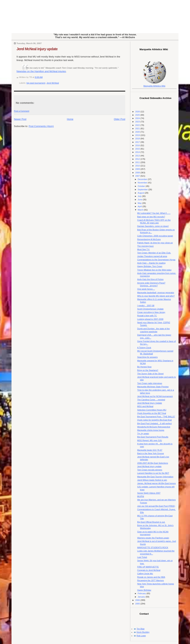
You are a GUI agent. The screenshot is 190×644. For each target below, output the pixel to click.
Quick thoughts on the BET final (152, 413)
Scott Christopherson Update (150, 309)
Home (70, 119)
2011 (138, 162)
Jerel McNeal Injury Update (150, 403)
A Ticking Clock (144, 348)
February (142, 593)
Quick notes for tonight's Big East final (155, 420)
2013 (138, 156)
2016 (138, 145)
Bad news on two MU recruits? (151, 217)
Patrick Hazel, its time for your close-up (155, 243)
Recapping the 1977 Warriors (151, 580)
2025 (138, 115)
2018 (138, 139)
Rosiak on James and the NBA (151, 577)
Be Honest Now (144, 367)
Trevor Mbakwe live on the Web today (154, 270)
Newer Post (20, 119)
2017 (138, 142)
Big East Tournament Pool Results (153, 437)
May (140, 203)
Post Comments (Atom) (41, 126)
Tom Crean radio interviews (150, 383)
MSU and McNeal (145, 406)
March (141, 210)
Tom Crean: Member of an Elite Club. (154, 253)
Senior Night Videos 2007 (149, 493)
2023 (138, 122)
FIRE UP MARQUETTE (148, 567)
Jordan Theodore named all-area (152, 256)
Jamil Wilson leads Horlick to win (152, 480)
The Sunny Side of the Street (150, 374)
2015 (138, 149)
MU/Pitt (141, 496)
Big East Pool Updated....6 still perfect (154, 423)
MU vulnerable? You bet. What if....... (154, 213)
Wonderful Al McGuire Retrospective (154, 427)
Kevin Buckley (143, 632)
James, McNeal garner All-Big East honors (157, 483)
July (140, 196)
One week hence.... (146, 289)
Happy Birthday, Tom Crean (150, 266)
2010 (138, 166)
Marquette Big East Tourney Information (155, 477)
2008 (138, 173)
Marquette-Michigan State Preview (153, 387)
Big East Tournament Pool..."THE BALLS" (156, 417)
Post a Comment (22, 111)
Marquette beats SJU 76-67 (150, 450)
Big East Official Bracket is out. (151, 522)
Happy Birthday (144, 590)
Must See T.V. (144, 249)
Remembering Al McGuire (149, 239)
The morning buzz (145, 246)
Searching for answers (148, 357)
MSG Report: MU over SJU (150, 440)
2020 (138, 132)
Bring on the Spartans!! (148, 370)
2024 (138, 118)
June (140, 200)
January (142, 597)
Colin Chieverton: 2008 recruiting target (155, 236)
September (143, 189)
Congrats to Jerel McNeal (149, 570)
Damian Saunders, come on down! (153, 226)
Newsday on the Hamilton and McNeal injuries (41, 71)
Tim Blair (141, 629)
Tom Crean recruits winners (150, 470)
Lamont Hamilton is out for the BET (153, 473)
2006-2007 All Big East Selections (153, 463)
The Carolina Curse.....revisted (151, 400)
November (143, 183)
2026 (138, 112)
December (143, 179)
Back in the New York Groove (151, 453)
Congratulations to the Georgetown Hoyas (156, 260)
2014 (138, 152)
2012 (138, 159)
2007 (138, 176)
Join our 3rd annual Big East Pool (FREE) (156, 506)
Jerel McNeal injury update (37, 49)
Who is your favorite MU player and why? (156, 296)
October (142, 186)
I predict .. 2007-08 (146, 306)
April (140, 206)
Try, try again (143, 433)
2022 (138, 125)
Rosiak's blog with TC (147, 316)
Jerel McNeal (53, 83)
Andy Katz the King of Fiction (150, 279)
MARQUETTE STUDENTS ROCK (153, 547)
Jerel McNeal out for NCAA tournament (155, 396)
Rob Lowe (141, 636)
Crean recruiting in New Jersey (151, 312)
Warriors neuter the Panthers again (153, 538)
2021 (138, 129)
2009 (138, 169)
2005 (138, 604)
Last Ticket (142, 557)
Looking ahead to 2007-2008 (150, 319)
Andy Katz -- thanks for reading (151, 263)
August (141, 193)
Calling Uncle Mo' (145, 574)
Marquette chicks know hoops (151, 430)
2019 (138, 135)
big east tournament (36, 83)
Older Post (120, 119)
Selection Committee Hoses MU (152, 410)
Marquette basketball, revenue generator (156, 293)
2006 (138, 600)
